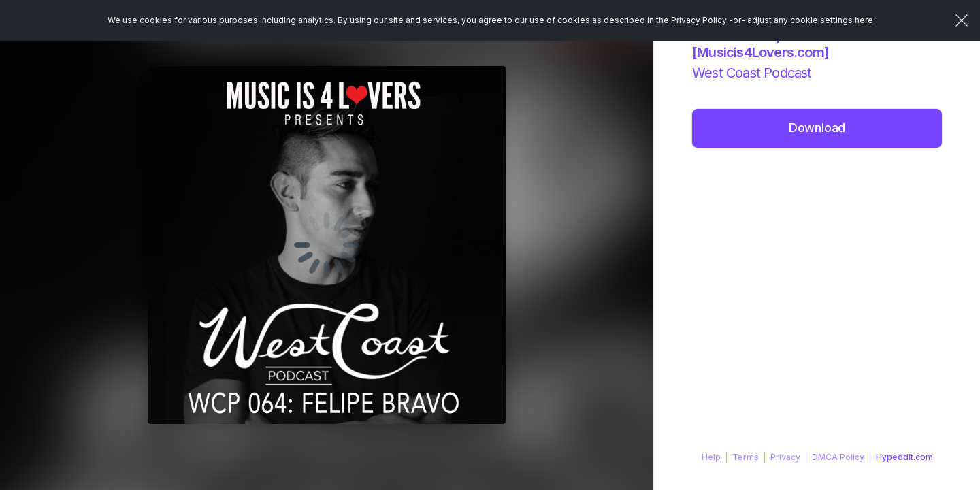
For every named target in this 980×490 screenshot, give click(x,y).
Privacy (785, 457)
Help (711, 457)
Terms (746, 457)
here (864, 20)
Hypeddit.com (904, 457)
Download (817, 128)
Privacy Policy (699, 20)
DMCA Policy (838, 457)
